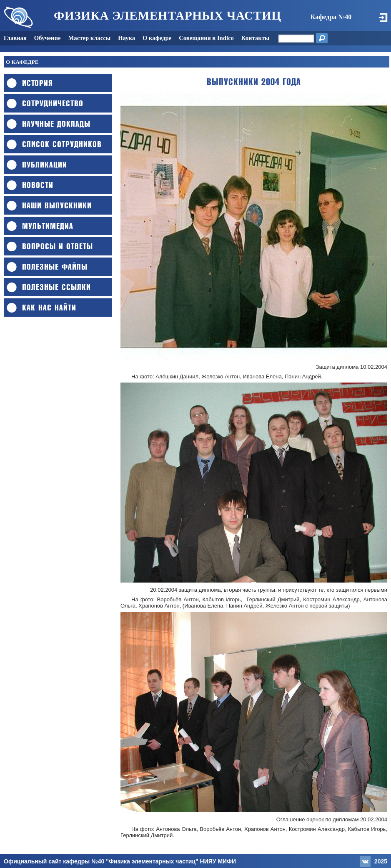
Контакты (255, 38)
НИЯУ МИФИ (218, 861)
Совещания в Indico (206, 38)
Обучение (48, 38)
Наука (127, 38)
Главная (15, 38)
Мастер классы (90, 38)
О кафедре (157, 38)
